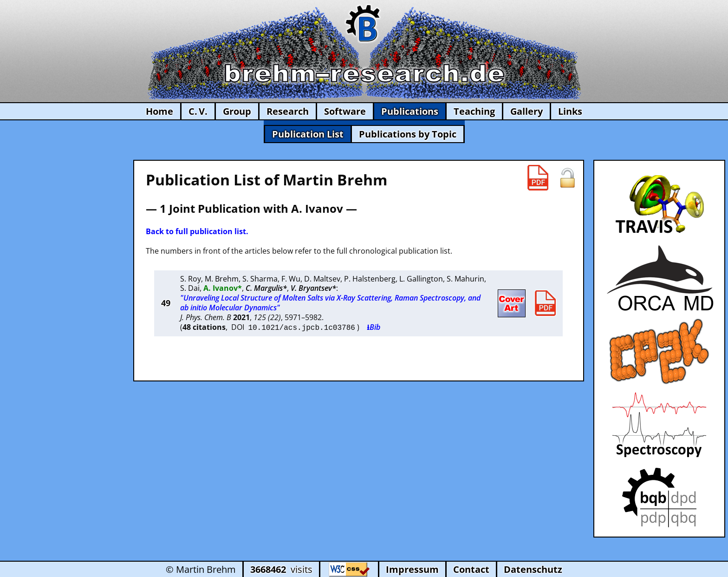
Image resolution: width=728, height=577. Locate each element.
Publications (410, 111)
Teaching (474, 111)
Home (159, 111)
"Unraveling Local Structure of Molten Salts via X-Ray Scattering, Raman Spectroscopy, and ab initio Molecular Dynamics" (330, 303)
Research (288, 111)
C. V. (198, 111)
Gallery (526, 111)
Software (345, 111)
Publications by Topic (408, 134)
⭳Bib (374, 327)
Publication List (308, 134)
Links (570, 111)
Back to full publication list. (197, 231)
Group (237, 111)
